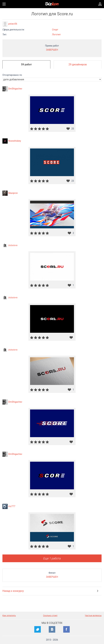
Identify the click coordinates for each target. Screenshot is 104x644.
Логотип (56, 34)
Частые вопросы (93, 615)
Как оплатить (9, 615)
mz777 (12, 506)
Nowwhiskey (15, 141)
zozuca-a (13, 245)
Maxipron (13, 193)
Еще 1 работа (52, 558)
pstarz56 (13, 24)
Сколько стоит (50, 615)
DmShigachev (15, 89)
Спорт (55, 30)
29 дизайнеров (78, 64)
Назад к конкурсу (13, 591)
